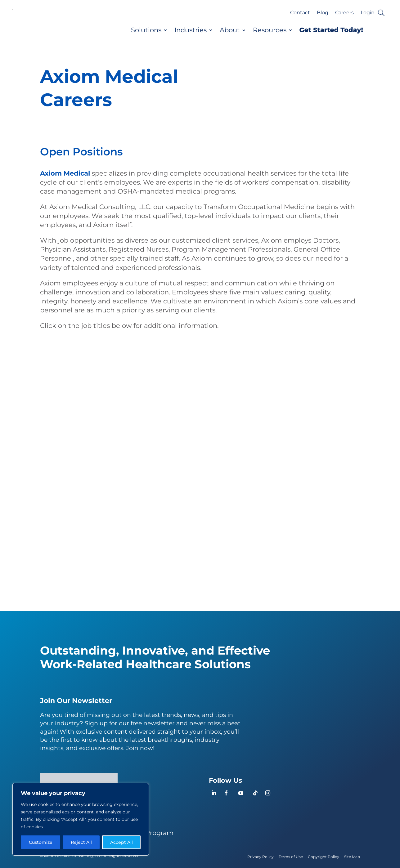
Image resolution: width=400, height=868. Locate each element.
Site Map (352, 857)
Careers (344, 13)
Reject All (81, 842)
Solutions (146, 30)
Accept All (121, 842)
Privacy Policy (261, 857)
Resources (270, 30)
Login (368, 13)
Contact (300, 13)
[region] (81, 819)
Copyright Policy (324, 857)
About (230, 30)
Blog (323, 13)
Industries (191, 30)
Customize (41, 842)
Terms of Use (291, 857)
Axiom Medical (65, 173)
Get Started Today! (331, 30)
